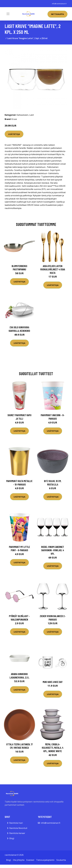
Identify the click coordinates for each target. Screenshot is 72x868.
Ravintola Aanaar (17, 833)
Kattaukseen (22, 115)
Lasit (32, 115)
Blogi (12, 838)
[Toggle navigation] (8, 14)
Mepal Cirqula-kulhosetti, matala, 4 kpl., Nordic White (53, 748)
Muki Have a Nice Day (53, 682)
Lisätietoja (14, 134)
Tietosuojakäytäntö (45, 860)
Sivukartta (61, 860)
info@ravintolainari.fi (59, 4)
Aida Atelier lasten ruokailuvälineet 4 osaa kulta (53, 269)
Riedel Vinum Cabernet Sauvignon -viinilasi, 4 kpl (53, 550)
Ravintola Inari (16, 823)
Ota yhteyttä (19, 860)
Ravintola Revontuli (18, 828)
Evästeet (30, 860)
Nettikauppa (57, 14)
